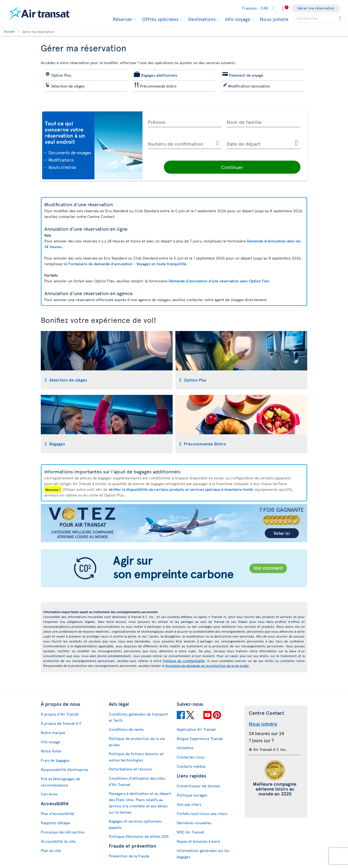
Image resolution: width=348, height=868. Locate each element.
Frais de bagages (55, 760)
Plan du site (51, 850)
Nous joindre (274, 19)
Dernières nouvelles (194, 823)
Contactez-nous (191, 757)
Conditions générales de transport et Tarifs (138, 717)
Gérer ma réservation (316, 8)
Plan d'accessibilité (58, 814)
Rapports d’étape (55, 823)
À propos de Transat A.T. (61, 723)
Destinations (201, 19)
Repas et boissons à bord (198, 841)
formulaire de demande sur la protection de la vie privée (207, 666)
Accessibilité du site (58, 841)
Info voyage (237, 19)
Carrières (49, 794)
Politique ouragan (192, 795)
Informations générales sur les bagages (203, 854)
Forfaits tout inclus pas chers (202, 814)
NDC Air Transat (190, 832)
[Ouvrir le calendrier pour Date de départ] (296, 143)
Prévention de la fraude (129, 856)
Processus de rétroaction (63, 832)
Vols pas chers (189, 804)
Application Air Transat (196, 729)
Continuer (264, 167)
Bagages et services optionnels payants (135, 824)
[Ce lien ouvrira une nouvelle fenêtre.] (217, 143)
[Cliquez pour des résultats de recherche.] (341, 18)
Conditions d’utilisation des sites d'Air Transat (137, 781)
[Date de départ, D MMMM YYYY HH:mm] (264, 143)
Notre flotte (51, 751)
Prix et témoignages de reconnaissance (60, 782)
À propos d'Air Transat (60, 714)
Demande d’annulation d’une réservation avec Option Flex (219, 281)
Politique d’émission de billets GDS (139, 836)
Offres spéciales (160, 19)
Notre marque (53, 733)
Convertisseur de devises (198, 786)
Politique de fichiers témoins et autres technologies (136, 757)
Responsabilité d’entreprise (64, 769)
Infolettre (185, 748)
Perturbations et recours (130, 769)
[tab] (107, 360)
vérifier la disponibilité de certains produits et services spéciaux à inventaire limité (181, 489)
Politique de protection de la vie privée (137, 742)
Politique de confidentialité (184, 661)
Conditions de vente (126, 729)
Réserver (122, 19)
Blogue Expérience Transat (200, 739)
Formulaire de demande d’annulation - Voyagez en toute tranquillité (127, 264)
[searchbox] (319, 18)
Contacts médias (191, 766)
